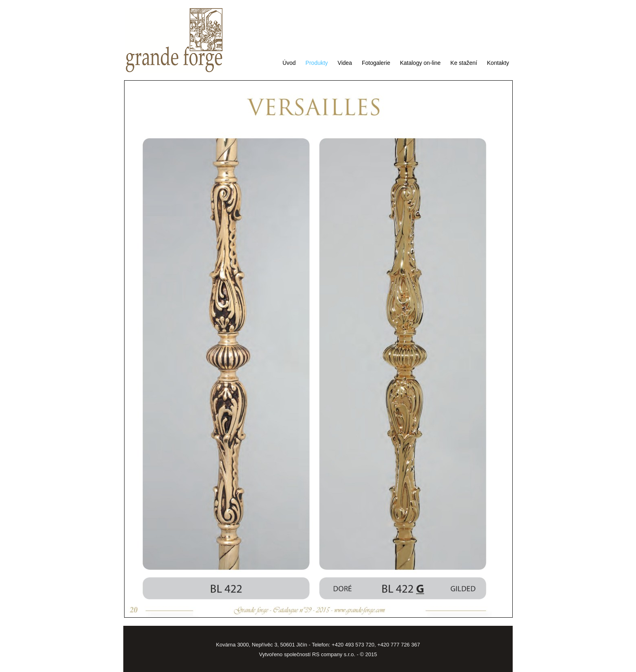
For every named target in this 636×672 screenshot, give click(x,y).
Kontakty (498, 63)
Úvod (289, 63)
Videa (345, 63)
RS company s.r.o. (334, 654)
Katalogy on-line (420, 63)
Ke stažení (464, 63)
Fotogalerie (376, 63)
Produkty (317, 63)
